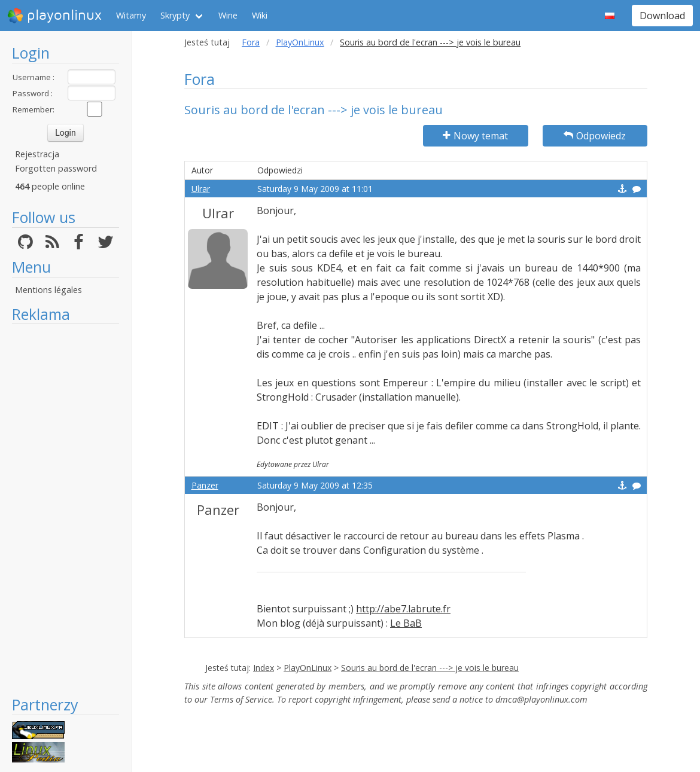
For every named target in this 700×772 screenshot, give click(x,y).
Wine (228, 15)
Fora (251, 42)
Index (264, 668)
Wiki (260, 15)
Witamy (131, 15)
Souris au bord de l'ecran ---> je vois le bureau (430, 668)
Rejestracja (37, 154)
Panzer (205, 485)
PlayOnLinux (300, 42)
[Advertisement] (66, 509)
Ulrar (201, 189)
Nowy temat (475, 136)
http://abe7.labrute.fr (403, 609)
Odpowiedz (595, 136)
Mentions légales (48, 290)
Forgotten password (56, 168)
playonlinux (54, 16)
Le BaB (406, 623)
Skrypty (175, 15)
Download (662, 16)
